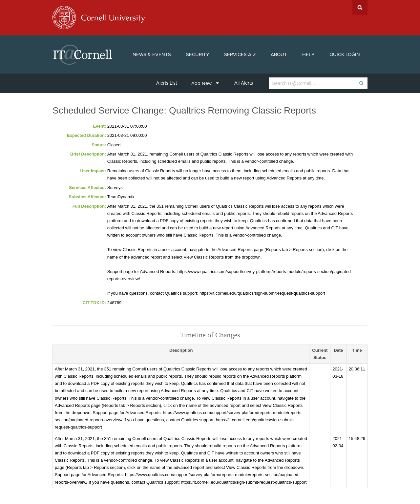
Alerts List (167, 83)
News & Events (152, 54)
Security (198, 54)
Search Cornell (360, 7)
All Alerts (244, 83)
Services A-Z (240, 54)
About (279, 54)
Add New (205, 83)
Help (308, 54)
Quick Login (345, 54)
